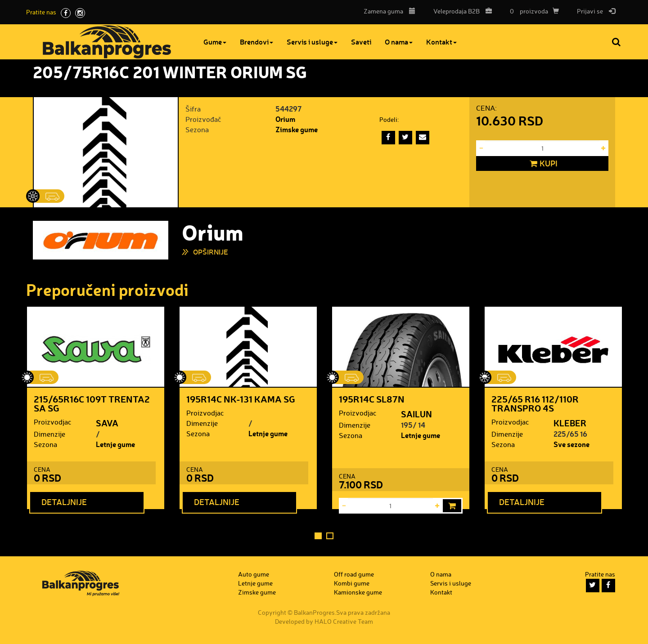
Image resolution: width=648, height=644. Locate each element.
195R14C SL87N (372, 399)
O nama (399, 42)
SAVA (107, 423)
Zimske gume (297, 129)
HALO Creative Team (344, 621)
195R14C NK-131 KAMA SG (241, 399)
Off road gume (354, 574)
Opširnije (211, 252)
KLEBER (570, 423)
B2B (460, 11)
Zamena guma (389, 11)
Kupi (542, 164)
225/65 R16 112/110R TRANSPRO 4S (535, 403)
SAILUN (416, 414)
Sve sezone (571, 444)
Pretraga (617, 42)
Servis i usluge (312, 42)
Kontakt (441, 42)
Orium (285, 119)
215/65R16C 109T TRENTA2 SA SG (92, 403)
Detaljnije (64, 502)
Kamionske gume (358, 592)
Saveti (361, 42)
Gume (215, 42)
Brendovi (256, 42)
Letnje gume (115, 444)
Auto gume (254, 574)
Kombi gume (352, 583)
